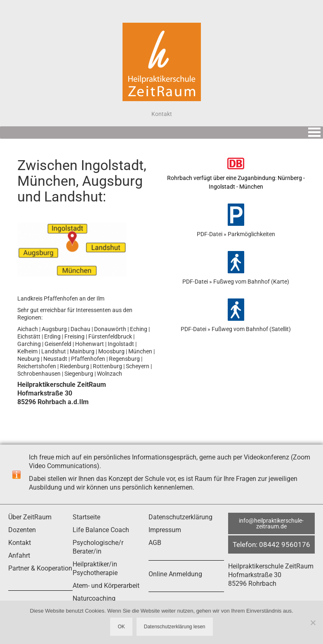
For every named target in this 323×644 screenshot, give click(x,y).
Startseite (86, 517)
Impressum (165, 530)
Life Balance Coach (101, 530)
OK (121, 627)
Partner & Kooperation (40, 568)
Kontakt (20, 543)
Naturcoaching (94, 598)
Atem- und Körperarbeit (106, 586)
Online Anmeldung (175, 574)
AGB (155, 543)
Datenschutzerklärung (180, 517)
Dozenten (22, 530)
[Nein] (313, 623)
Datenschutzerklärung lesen (175, 627)
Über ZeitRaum (30, 517)
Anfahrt (19, 555)
